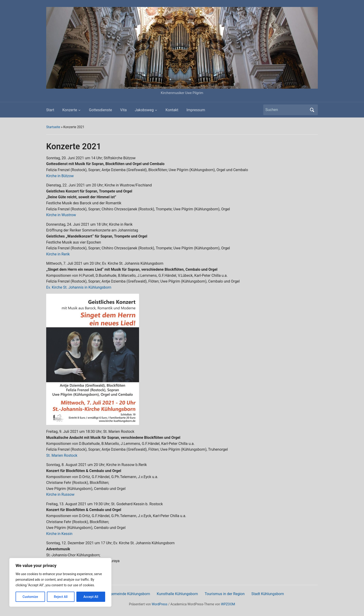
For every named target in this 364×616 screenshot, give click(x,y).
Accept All (91, 597)
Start (50, 110)
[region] (60, 582)
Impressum (196, 110)
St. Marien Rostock (62, 455)
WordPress (159, 604)
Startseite (53, 127)
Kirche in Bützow (60, 176)
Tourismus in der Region (225, 594)
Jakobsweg (144, 110)
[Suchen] (286, 110)
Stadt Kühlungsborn (268, 594)
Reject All (61, 597)
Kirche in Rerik (58, 254)
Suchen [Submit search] (312, 110)
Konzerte (70, 110)
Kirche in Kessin (59, 534)
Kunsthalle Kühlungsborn (177, 594)
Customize (30, 597)
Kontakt (172, 110)
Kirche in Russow (60, 494)
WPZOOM (228, 604)
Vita (123, 110)
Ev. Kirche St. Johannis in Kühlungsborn (79, 287)
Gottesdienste (100, 110)
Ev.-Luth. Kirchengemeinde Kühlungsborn (116, 594)
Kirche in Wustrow (61, 215)
